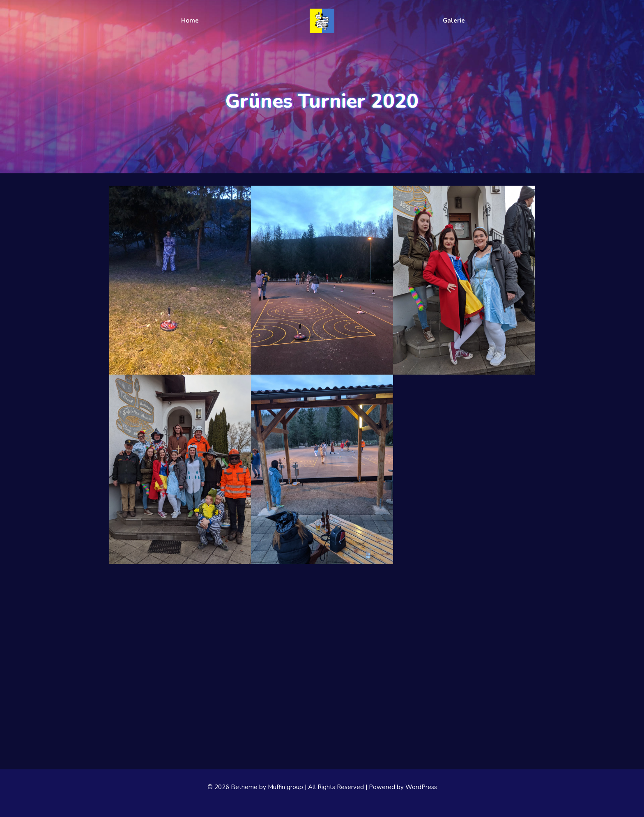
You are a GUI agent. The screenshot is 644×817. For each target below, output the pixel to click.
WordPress (421, 787)
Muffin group (285, 787)
